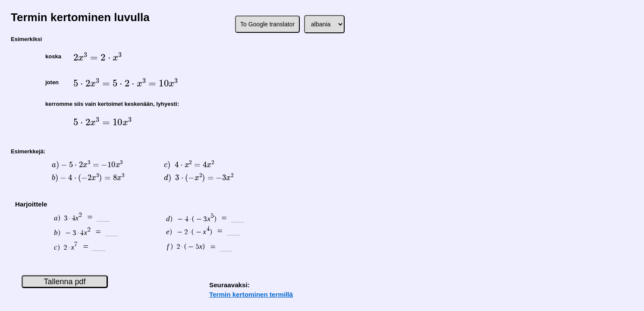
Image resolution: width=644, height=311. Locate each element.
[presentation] (97, 57)
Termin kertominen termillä (251, 294)
